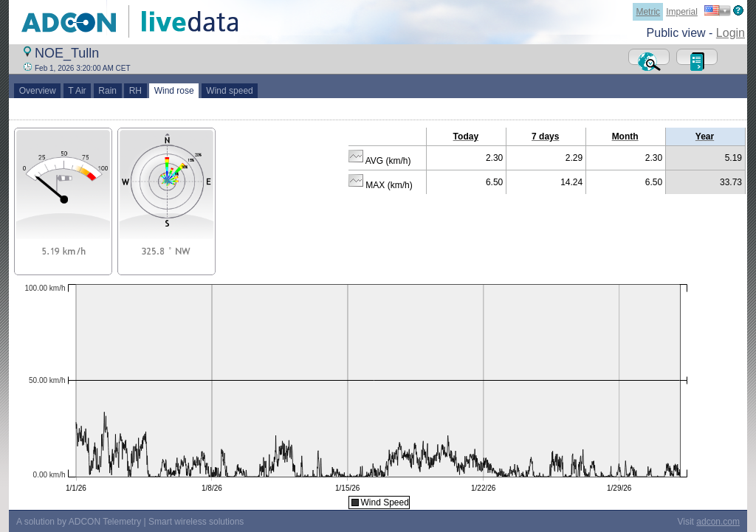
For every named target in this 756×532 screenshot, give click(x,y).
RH (135, 91)
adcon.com (718, 522)
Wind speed (230, 91)
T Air (78, 91)
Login (731, 33)
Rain (108, 91)
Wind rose (174, 91)
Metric (648, 12)
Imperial (682, 12)
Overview (37, 91)
